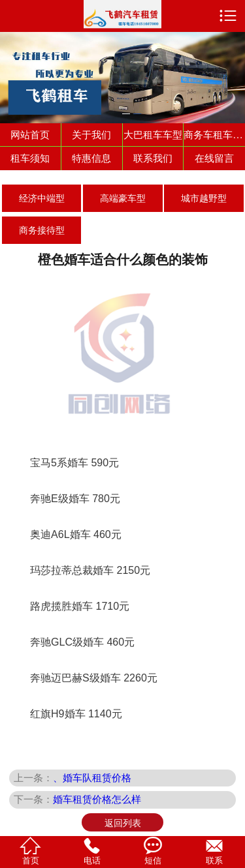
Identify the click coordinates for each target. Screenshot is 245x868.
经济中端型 (42, 198)
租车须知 (30, 158)
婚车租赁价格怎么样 (97, 799)
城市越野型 (204, 198)
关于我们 (91, 135)
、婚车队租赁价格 (92, 778)
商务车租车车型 (214, 135)
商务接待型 (42, 230)
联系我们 (153, 158)
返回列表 (123, 823)
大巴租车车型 (153, 135)
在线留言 (214, 158)
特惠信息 (91, 158)
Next (233, 70)
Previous (12, 70)
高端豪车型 (123, 198)
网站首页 (30, 135)
